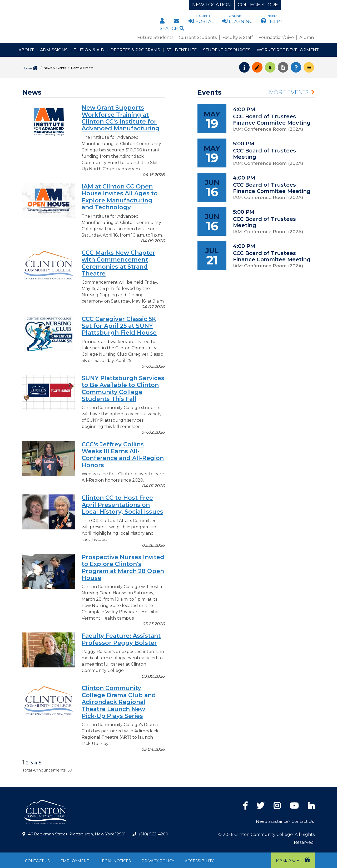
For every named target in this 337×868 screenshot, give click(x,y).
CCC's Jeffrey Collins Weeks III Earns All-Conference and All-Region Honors (123, 455)
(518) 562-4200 (154, 834)
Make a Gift (293, 860)
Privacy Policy (158, 861)
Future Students (155, 37)
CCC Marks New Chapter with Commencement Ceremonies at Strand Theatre (118, 263)
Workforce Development (288, 50)
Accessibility (199, 861)
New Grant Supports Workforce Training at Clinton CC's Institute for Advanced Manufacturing (121, 118)
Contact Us (37, 861)
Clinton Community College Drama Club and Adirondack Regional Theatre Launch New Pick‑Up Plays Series (119, 702)
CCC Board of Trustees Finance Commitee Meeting (272, 120)
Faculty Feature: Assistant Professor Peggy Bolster (121, 639)
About (26, 50)
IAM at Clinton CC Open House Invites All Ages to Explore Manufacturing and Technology (120, 197)
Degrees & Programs (135, 50)
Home (27, 68)
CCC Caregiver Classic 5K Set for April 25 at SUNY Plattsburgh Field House (119, 326)
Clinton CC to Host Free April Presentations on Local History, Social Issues (122, 505)
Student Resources (227, 50)
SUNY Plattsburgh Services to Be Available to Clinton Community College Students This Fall (123, 389)
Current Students (198, 37)
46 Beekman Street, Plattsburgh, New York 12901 (77, 834)
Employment (75, 861)
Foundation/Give (276, 37)
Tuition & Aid (89, 50)
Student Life (182, 50)
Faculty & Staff (238, 37)
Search (172, 28)
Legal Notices (115, 861)
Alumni (307, 37)
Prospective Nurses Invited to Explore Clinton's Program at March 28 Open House (123, 568)
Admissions (54, 50)
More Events (289, 92)
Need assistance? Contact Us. (285, 821)
